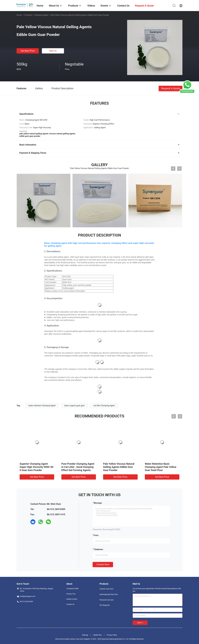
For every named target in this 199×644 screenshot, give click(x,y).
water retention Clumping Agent (42, 406)
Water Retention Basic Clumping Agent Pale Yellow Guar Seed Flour (161, 467)
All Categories (105, 605)
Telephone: (99, 549)
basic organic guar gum (74, 406)
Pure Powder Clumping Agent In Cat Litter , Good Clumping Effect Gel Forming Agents (78, 467)
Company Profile (72, 589)
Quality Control (72, 599)
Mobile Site (97, 635)
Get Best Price (28, 51)
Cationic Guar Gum (106, 589)
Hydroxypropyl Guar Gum (109, 594)
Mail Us (53, 51)
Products (28, 15)
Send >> (140, 623)
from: (96, 535)
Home (19, 15)
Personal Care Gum (107, 600)
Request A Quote (171, 88)
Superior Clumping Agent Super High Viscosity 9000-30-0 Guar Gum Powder (37, 467)
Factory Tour (71, 594)
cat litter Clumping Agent (104, 406)
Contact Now (103, 564)
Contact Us (70, 604)
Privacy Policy (112, 635)
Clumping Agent (41, 15)
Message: (98, 503)
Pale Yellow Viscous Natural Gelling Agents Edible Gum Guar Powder (119, 467)
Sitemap (85, 635)
